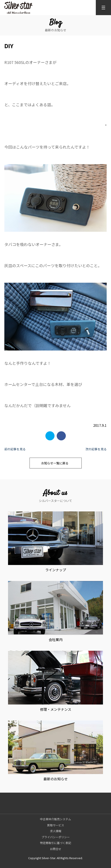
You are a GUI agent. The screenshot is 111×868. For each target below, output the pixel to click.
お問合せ (56, 849)
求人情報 (56, 831)
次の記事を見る (96, 449)
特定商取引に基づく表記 (55, 843)
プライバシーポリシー (56, 837)
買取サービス (56, 825)
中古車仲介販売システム (55, 819)
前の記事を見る (15, 449)
